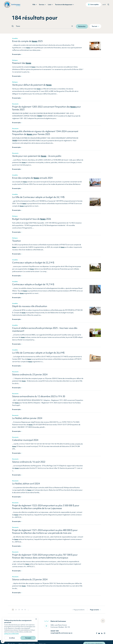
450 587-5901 (55, 631)
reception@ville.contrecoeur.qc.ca (61, 633)
